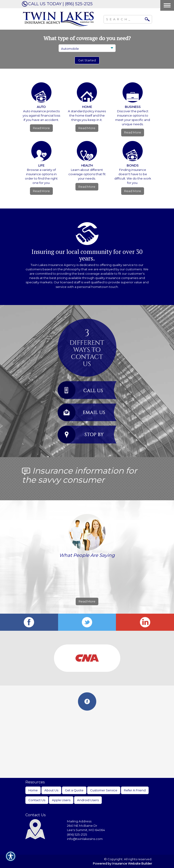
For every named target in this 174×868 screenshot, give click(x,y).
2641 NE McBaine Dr (82, 826)
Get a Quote (74, 790)
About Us (51, 790)
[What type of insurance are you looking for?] (87, 48)
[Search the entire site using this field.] (124, 19)
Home (33, 790)
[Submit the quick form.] (87, 60)
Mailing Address (79, 821)
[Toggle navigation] (167, 5)
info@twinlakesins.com (85, 839)
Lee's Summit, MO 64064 (86, 830)
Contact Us (37, 800)
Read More (41, 128)
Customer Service (104, 790)
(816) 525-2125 (77, 834)
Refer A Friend (135, 790)
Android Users (88, 800)
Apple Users (61, 800)
